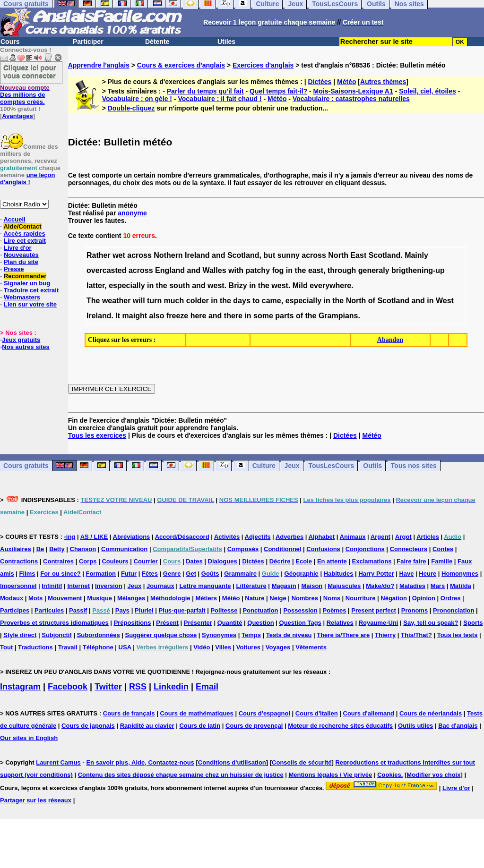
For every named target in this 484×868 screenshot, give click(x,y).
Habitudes (339, 574)
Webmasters (22, 297)
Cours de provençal (254, 726)
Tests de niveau (289, 635)
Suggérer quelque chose (161, 635)
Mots (35, 598)
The (93, 301)
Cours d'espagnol (264, 713)
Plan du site (21, 262)
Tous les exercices (97, 435)
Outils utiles (415, 726)
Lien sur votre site (30, 304)
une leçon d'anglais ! (27, 179)
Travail (68, 647)
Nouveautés (21, 255)
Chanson (83, 549)
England (170, 270)
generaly (374, 270)
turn (154, 301)
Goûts (210, 574)
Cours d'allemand (369, 713)
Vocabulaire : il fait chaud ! (220, 99)
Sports (473, 623)
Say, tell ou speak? (431, 623)
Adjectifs (258, 537)
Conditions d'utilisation (232, 762)
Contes (443, 549)
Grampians (338, 316)
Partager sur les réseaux (36, 800)
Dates (194, 561)
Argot (403, 537)
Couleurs (115, 561)
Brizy (238, 285)
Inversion (109, 586)
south (180, 285)
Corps (88, 561)
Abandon (390, 340)
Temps (251, 635)
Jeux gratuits (21, 340)
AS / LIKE (94, 537)
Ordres (451, 598)
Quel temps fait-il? (278, 91)
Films (27, 574)
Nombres (305, 598)
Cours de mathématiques (196, 713)
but (269, 255)
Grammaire (240, 574)
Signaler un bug (27, 283)
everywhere (330, 285)
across (139, 255)
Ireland (197, 255)
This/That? (416, 635)
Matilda (461, 586)
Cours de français (129, 713)
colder (198, 301)
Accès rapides (24, 234)
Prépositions (133, 623)
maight (135, 316)
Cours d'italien (317, 713)
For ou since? (60, 574)
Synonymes (219, 635)
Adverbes (290, 537)
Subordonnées (99, 635)
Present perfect (374, 610)
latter (95, 285)
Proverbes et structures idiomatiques (54, 623)
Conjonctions (365, 549)
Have (406, 574)
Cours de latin (200, 726)
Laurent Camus (58, 762)
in (289, 270)
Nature (255, 598)
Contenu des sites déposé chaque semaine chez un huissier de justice (181, 775)
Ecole (304, 561)
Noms (332, 598)
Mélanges (131, 598)
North (338, 255)
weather (116, 301)
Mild (300, 285)
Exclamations (372, 561)
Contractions (19, 561)
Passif (78, 610)
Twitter (108, 687)
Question (260, 623)
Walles (214, 270)
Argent (380, 537)
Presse (14, 269)
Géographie (302, 574)
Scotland (243, 255)
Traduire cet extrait (31, 290)
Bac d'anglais (458, 726)
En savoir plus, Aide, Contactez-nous (140, 762)
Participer (88, 42)
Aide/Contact (22, 226)
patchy (258, 270)
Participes (15, 610)
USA (125, 647)
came (272, 301)
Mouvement (65, 598)
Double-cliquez (131, 108)
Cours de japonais (88, 726)
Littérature (251, 586)
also (156, 316)
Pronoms (415, 610)
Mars (438, 586)
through (342, 270)
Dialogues (223, 561)
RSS (138, 687)
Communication (124, 549)
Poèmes (335, 610)
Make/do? (380, 586)
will (139, 301)
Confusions (323, 549)
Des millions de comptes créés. (25, 95)
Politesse (224, 610)
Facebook (68, 687)
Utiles (226, 42)
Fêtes (150, 574)
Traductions (35, 647)
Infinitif (52, 586)
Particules (49, 610)
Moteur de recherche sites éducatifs (340, 726)
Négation (394, 598)
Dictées (320, 82)
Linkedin (171, 687)
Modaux (12, 598)
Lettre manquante (205, 586)
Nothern (168, 255)
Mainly (416, 255)
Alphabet (322, 537)
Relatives (340, 623)
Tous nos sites (414, 466)
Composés (243, 549)
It (118, 316)
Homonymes (460, 574)
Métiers (206, 598)
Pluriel (144, 610)
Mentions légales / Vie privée (331, 775)
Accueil (14, 219)
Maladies (412, 586)
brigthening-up (418, 270)
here (199, 316)
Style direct (20, 635)
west (216, 285)
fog (278, 270)
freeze (177, 316)
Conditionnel (282, 549)
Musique (99, 598)
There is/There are (343, 635)
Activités (227, 537)
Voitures (248, 647)
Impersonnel (18, 586)
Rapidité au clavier (147, 726)
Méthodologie (170, 598)
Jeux (292, 466)
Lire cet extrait (25, 241)
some (263, 316)
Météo (346, 82)
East (358, 255)
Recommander (25, 276)
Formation (101, 574)
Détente (157, 42)
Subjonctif (57, 635)
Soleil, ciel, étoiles (428, 91)
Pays (122, 610)
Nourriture (361, 598)
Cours (10, 42)
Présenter (198, 623)
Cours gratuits (26, 466)
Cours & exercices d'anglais (181, 65)
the (300, 270)
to (256, 301)
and (218, 255)
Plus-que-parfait (182, 610)
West (445, 301)
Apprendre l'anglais (99, 65)
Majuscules (344, 586)
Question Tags (300, 623)
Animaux (353, 537)
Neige (278, 598)
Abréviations (132, 537)
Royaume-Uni (379, 623)
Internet (78, 586)
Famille (442, 561)
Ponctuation (260, 610)
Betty (57, 549)
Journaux (160, 586)
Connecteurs (409, 549)
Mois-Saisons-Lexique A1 (353, 91)
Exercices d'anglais (263, 65)
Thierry (385, 635)
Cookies (389, 775)
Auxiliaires (16, 549)
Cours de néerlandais (431, 713)
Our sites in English (29, 738)
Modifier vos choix (433, 775)
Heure (428, 574)
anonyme (132, 213)
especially (127, 285)
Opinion (424, 598)
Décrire (280, 561)
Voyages (278, 647)
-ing (69, 537)
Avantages (17, 116)
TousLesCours (331, 466)
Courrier (146, 561)
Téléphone (98, 647)
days (242, 301)
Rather (99, 255)
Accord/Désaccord (182, 537)
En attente (332, 561)
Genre (172, 574)
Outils (372, 466)
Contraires (58, 561)
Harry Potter (376, 574)
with (236, 270)
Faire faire (411, 561)
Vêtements (311, 647)
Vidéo (202, 647)
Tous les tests (458, 635)
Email (207, 687)
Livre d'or (18, 248)
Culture (264, 466)
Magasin (284, 586)
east (316, 270)
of (372, 301)
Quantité (230, 623)
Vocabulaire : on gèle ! (137, 99)
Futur (129, 574)
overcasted (107, 270)
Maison (312, 586)
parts (284, 316)
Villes (223, 647)
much (174, 301)
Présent (167, 623)
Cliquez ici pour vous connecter (30, 71)
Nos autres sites (26, 347)
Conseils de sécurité (302, 762)
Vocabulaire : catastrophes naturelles (351, 99)
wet (119, 255)
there (233, 316)
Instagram (20, 687)
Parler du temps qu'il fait (205, 91)
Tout (6, 647)
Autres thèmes (383, 82)
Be (40, 549)
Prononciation (454, 610)
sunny (289, 255)
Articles (428, 537)
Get (191, 574)
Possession (300, 610)
